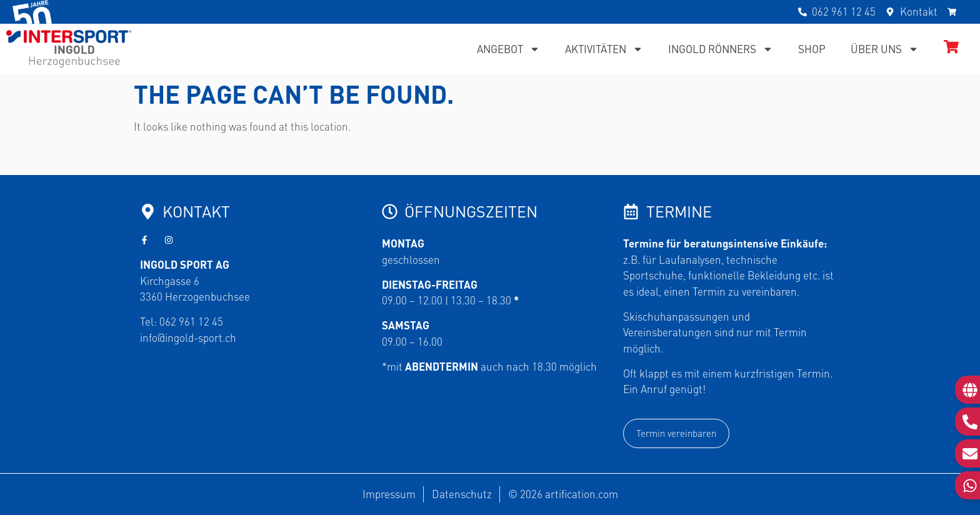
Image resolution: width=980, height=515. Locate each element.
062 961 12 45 (191, 321)
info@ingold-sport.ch (188, 337)
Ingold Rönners (721, 49)
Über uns (885, 49)
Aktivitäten (604, 49)
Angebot (508, 49)
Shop (812, 49)
